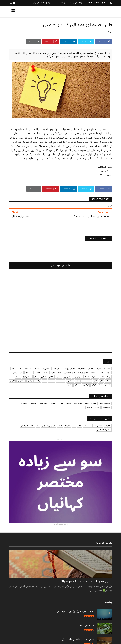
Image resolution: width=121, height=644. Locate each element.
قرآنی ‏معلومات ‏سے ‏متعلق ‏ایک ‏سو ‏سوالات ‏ (85, 581)
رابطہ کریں (77, 3)
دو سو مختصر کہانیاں (42, 3)
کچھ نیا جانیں (100, 11)
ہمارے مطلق (62, 3)
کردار (110, 31)
